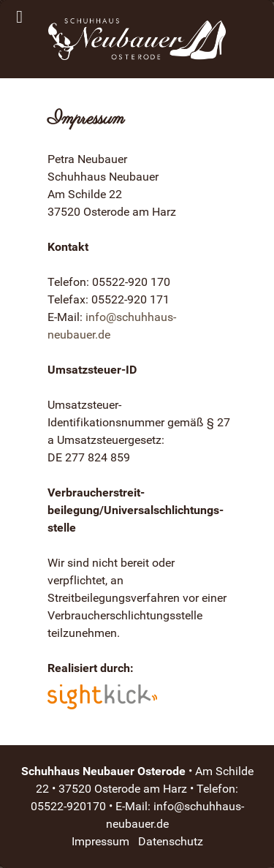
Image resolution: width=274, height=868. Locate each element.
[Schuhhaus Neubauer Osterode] (137, 39)
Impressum (100, 841)
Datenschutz (171, 841)
